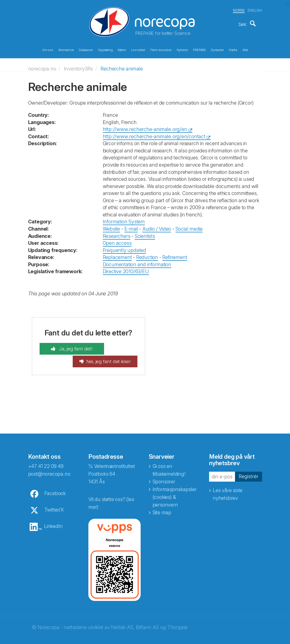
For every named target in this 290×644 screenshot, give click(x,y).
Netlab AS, (123, 620)
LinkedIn (53, 519)
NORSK (239, 10)
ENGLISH (255, 10)
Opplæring (105, 49)
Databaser (86, 49)
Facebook (55, 486)
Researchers (117, 233)
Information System (124, 219)
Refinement (175, 255)
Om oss (48, 49)
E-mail (131, 226)
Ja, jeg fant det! (67, 346)
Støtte (233, 49)
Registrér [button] (249, 469)
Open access (117, 241)
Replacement (117, 255)
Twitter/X (54, 502)
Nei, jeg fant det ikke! (117, 350)
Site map (162, 505)
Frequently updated (124, 248)
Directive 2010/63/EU (126, 269)
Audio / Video (157, 226)
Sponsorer (164, 474)
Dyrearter (217, 49)
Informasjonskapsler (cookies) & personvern (175, 490)
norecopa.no (42, 66)
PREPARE (199, 49)
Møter (122, 49)
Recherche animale (122, 66)
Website (112, 226)
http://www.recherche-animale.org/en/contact (154, 134)
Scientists (145, 233)
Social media (189, 226)
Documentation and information (137, 262)
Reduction (147, 255)
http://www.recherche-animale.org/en (145, 127)
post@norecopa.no (49, 466)
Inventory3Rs (79, 66)
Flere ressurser (161, 49)
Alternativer (66, 49)
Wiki (245, 49)
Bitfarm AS (147, 620)
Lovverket (138, 49)
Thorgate (177, 620)
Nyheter (182, 49)
